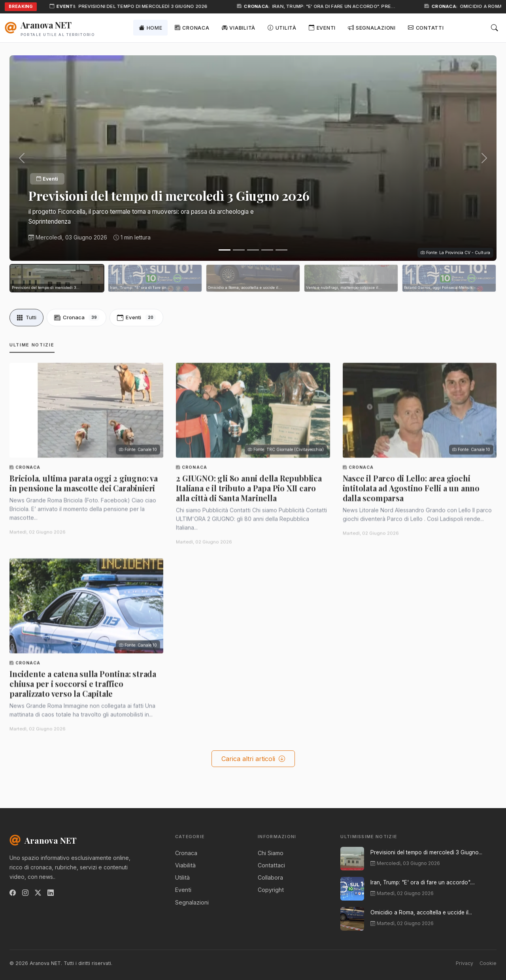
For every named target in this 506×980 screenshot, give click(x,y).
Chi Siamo (271, 853)
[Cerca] (495, 28)
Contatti (426, 27)
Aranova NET (43, 840)
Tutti (27, 322)
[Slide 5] (281, 250)
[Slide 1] (225, 250)
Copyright (271, 890)
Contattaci (271, 865)
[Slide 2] (239, 250)
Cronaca (192, 27)
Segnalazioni (372, 27)
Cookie (488, 963)
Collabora (270, 877)
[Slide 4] (267, 250)
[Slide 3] (253, 250)
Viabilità (239, 27)
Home (151, 27)
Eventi (322, 27)
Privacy (464, 963)
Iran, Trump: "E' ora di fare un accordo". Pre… (337, 6)
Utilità (282, 27)
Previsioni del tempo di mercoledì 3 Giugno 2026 (146, 6)
